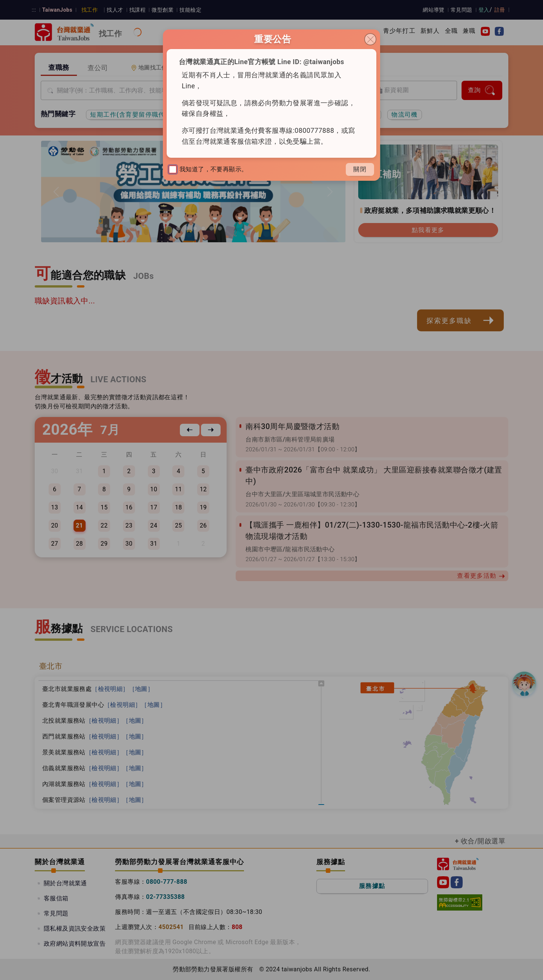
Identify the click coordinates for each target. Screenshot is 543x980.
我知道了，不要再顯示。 (208, 169)
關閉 (360, 169)
